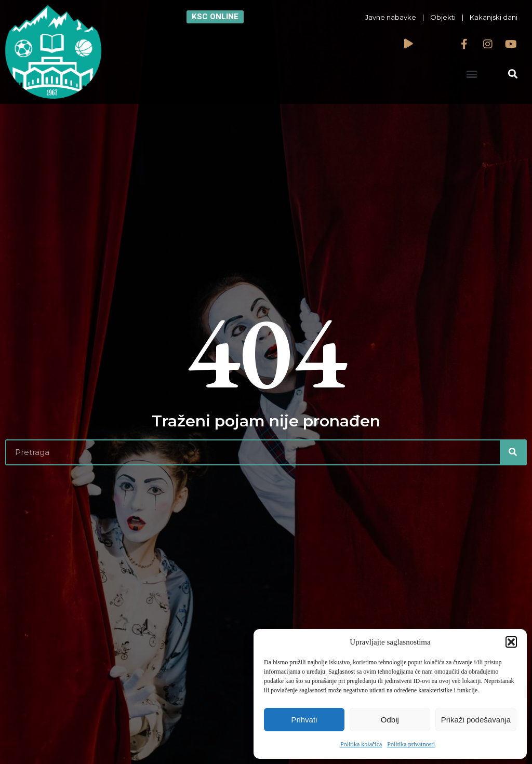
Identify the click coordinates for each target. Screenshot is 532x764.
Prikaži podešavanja (476, 720)
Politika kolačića (361, 744)
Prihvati (304, 720)
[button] (511, 642)
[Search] (513, 452)
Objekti (443, 17)
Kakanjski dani (494, 17)
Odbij (390, 720)
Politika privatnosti (411, 744)
